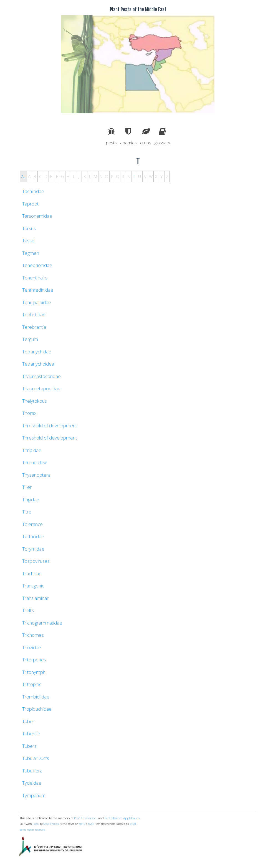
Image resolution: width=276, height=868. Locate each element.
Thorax (29, 413)
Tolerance (32, 524)
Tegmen (31, 253)
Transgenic (33, 586)
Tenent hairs (35, 278)
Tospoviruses (36, 561)
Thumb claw (34, 462)
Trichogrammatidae (42, 623)
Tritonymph (34, 672)
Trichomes (33, 635)
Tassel (29, 241)
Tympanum (34, 795)
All (23, 176)
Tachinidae (33, 191)
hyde (91, 824)
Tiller (27, 487)
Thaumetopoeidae (41, 388)
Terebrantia (34, 327)
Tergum (30, 339)
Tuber (28, 721)
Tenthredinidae (38, 290)
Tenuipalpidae (37, 302)
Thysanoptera (36, 475)
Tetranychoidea (38, 364)
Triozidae (32, 647)
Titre (27, 512)
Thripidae (32, 450)
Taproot (30, 204)
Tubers (29, 746)
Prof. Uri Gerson (85, 818)
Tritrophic (32, 684)
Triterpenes (34, 660)
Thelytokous (35, 401)
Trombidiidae (36, 697)
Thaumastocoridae (41, 376)
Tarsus (29, 228)
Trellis (28, 610)
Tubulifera (32, 771)
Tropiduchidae (37, 709)
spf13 (82, 824)
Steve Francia (51, 824)
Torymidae (33, 549)
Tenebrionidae (37, 265)
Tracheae (32, 573)
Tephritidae (34, 314)
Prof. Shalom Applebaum (122, 818)
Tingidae (31, 500)
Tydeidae (32, 783)
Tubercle (31, 734)
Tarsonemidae (37, 216)
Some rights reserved (32, 830)
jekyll (133, 824)
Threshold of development (50, 426)
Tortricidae (33, 536)
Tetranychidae (37, 352)
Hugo (36, 824)
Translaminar (35, 598)
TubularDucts (36, 758)
